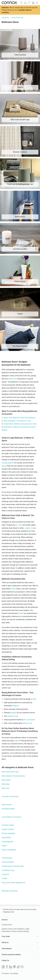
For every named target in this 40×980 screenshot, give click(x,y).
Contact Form (7, 925)
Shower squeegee (8, 833)
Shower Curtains (8, 829)
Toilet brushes (7, 858)
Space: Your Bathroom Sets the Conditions (19, 418)
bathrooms (12, 379)
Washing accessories (10, 891)
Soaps (4, 846)
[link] (33, 3)
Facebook (7, 967)
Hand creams (7, 805)
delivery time (27, 723)
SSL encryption (30, 720)
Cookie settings (23, 931)
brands (34, 699)
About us (5, 942)
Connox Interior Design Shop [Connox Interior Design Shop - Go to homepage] (9, 3)
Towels (4, 878)
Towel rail (5, 874)
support (14, 713)
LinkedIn (11, 967)
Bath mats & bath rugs (10, 772)
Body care (5, 788)
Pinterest (15, 967)
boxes (4, 466)
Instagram (3, 967)
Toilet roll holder (8, 862)
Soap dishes (6, 838)
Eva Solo (19, 525)
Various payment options (11, 955)
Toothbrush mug (8, 870)
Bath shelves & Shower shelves (13, 776)
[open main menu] (37, 3)
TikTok (18, 967)
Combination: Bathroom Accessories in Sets (20, 424)
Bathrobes (6, 784)
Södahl (21, 613)
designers (15, 706)
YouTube (22, 967)
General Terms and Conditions (13, 929)
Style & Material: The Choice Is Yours (17, 421)
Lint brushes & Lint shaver (11, 817)
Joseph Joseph (30, 528)
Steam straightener (9, 850)
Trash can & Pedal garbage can (13, 883)
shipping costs (13, 716)
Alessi (13, 589)
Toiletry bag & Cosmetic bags (13, 866)
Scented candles (8, 825)
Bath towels (6, 780)
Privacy (14, 931)
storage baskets (8, 463)
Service (5, 920)
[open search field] (21, 3)
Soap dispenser (8, 842)
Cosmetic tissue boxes (10, 796)
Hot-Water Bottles (8, 809)
